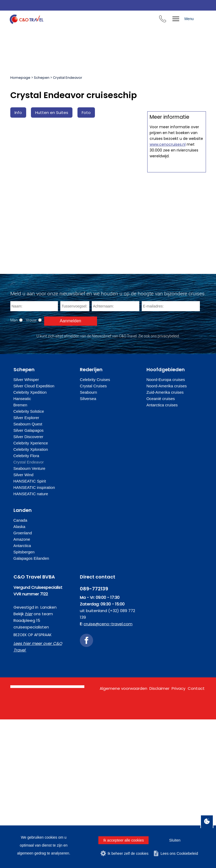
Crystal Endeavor (68, 78)
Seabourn (88, 541)
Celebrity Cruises (95, 528)
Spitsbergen (24, 701)
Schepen (42, 78)
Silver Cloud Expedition (34, 534)
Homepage (20, 78)
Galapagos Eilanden (31, 707)
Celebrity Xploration (31, 598)
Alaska (19, 675)
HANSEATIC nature (31, 642)
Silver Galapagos (29, 579)
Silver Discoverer (28, 585)
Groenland (23, 681)
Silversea (88, 547)
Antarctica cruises (162, 554)
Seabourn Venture (29, 617)
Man (14, 469)
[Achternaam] (116, 455)
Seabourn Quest (28, 573)
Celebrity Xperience (31, 592)
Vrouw (31, 469)
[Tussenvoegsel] (75, 455)
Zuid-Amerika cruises (165, 541)
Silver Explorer (26, 566)
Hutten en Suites (52, 112)
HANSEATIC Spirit (30, 630)
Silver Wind (24, 623)
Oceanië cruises (161, 547)
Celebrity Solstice (29, 560)
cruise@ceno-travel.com (108, 772)
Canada (20, 669)
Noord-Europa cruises (166, 528)
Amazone (22, 688)
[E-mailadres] (171, 455)
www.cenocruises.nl (168, 381)
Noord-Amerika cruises (167, 534)
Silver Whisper (26, 528)
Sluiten (175, 840)
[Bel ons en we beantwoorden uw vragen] (163, 20)
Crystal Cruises (93, 534)
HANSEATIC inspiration (34, 636)
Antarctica (22, 694)
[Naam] (34, 455)
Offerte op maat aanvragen (177, 253)
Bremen (20, 554)
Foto (86, 112)
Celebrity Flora (26, 604)
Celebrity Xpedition (30, 541)
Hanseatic (22, 547)
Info (18, 112)
